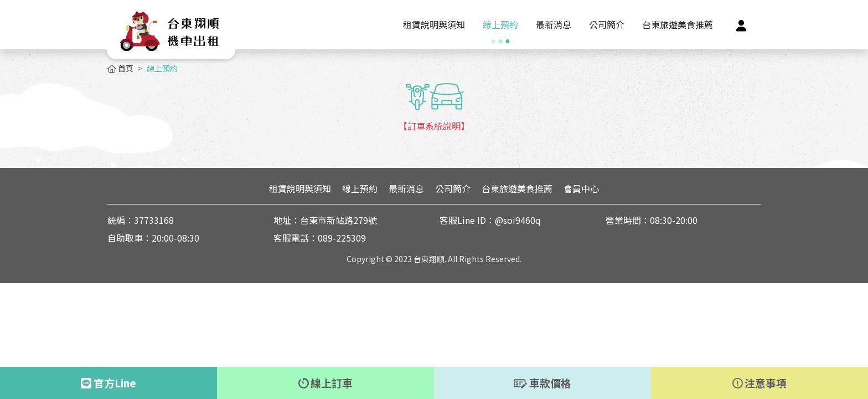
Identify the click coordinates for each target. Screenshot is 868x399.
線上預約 (360, 188)
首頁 (120, 68)
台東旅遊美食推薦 (517, 188)
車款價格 (542, 382)
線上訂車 (326, 382)
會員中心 (581, 188)
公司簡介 (453, 188)
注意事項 (760, 382)
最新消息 (406, 188)
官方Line (109, 382)
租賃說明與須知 (300, 188)
